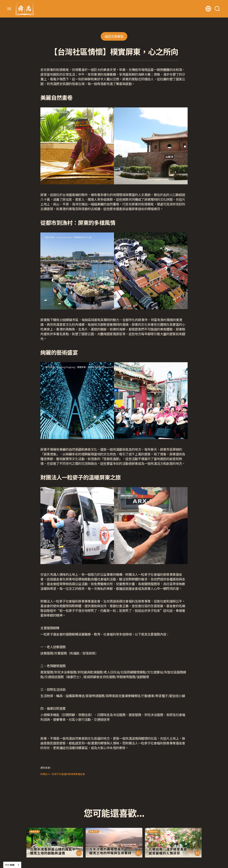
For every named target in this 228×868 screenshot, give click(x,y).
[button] (9, 9)
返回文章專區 (114, 36)
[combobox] (12, 865)
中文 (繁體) (10, 865)
